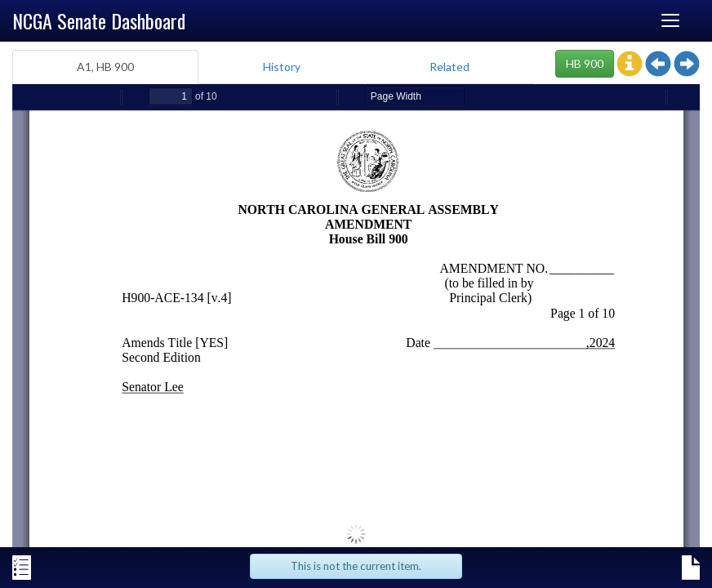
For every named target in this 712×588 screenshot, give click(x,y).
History (282, 67)
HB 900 (585, 63)
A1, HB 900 (105, 67)
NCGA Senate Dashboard (99, 20)
